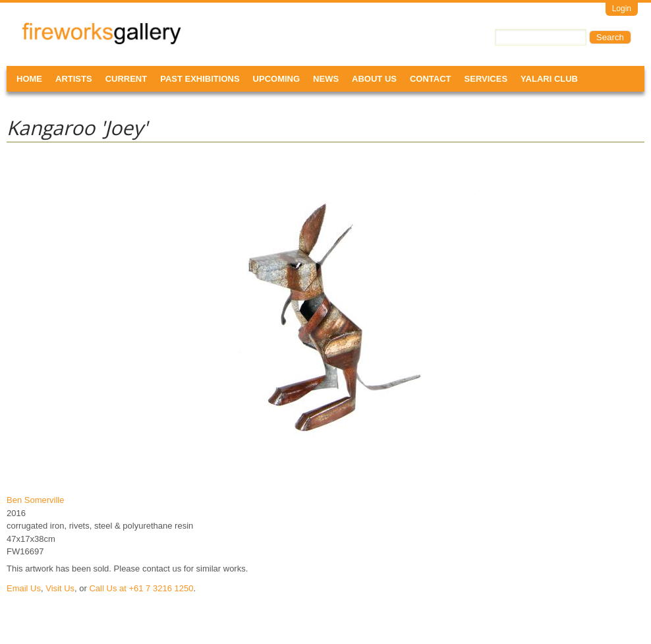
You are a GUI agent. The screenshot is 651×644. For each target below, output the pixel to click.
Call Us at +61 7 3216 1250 (141, 588)
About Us (374, 79)
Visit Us (60, 588)
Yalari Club (549, 79)
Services (486, 79)
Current (127, 79)
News (326, 79)
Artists (74, 79)
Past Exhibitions (200, 79)
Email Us (24, 588)
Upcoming (277, 79)
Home (29, 79)
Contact (431, 79)
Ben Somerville (35, 500)
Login (622, 9)
